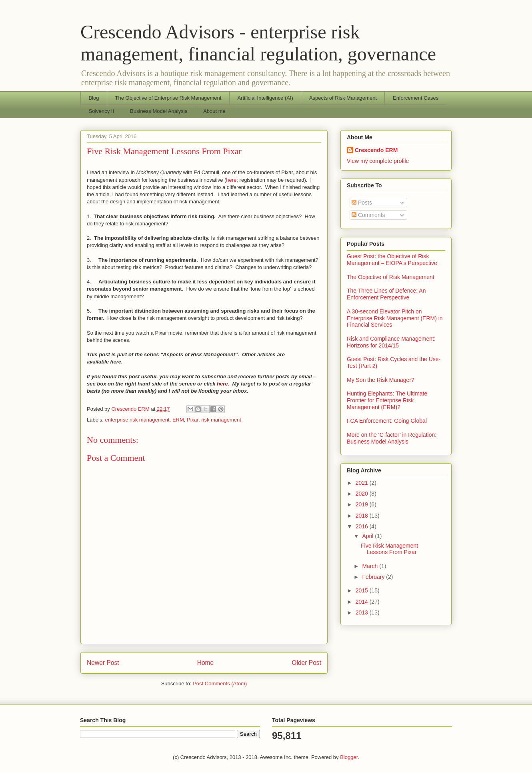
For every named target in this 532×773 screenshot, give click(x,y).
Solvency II (102, 111)
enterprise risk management (137, 420)
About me (214, 111)
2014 (363, 602)
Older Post (306, 663)
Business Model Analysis (159, 111)
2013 (363, 612)
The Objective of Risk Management (391, 277)
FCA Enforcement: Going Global (387, 421)
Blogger (349, 757)
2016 (363, 526)
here (231, 180)
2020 (363, 494)
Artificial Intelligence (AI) (265, 98)
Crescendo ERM (376, 150)
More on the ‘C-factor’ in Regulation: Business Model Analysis (392, 438)
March (371, 566)
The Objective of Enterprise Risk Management (168, 98)
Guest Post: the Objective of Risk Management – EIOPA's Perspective (392, 260)
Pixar (193, 420)
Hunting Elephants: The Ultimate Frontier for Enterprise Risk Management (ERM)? (387, 400)
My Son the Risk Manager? (381, 380)
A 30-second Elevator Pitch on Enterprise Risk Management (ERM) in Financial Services (395, 318)
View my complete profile (378, 161)
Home (206, 663)
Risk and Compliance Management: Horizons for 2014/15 (391, 342)
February (374, 577)
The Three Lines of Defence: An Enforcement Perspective (386, 294)
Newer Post (103, 663)
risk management (221, 420)
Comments (368, 215)
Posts (362, 203)
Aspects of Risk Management (343, 98)
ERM (178, 420)
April (368, 536)
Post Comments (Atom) (220, 684)
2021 (363, 483)
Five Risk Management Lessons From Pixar (389, 549)
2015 (363, 590)
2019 (363, 504)
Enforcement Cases (416, 98)
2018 (363, 516)
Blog (94, 98)
